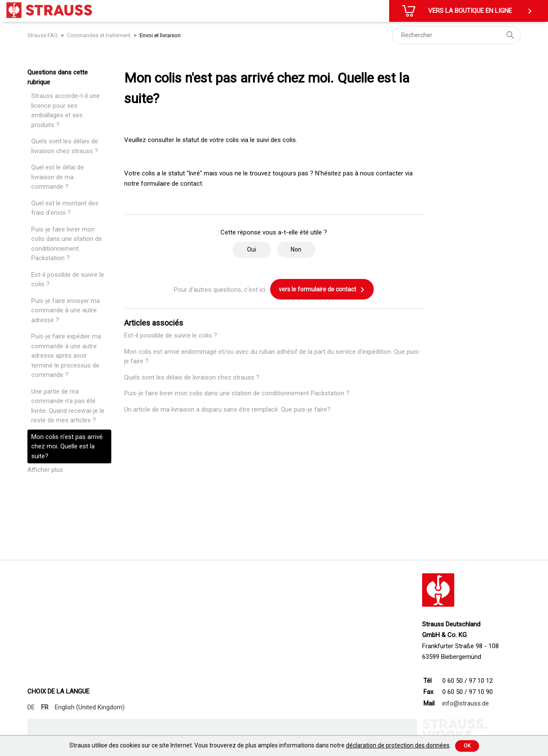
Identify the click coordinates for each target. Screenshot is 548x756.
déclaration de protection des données (398, 745)
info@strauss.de (466, 703)
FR (45, 707)
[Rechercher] (456, 35)
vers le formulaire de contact (322, 290)
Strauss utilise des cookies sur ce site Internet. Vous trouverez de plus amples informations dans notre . (260, 745)
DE (31, 707)
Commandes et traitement (99, 35)
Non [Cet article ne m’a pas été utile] (296, 249)
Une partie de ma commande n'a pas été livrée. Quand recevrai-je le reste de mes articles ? (68, 406)
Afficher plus (45, 470)
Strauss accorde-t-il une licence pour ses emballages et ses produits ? (66, 110)
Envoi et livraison (160, 35)
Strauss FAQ (43, 35)
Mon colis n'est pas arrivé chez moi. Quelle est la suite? (67, 446)
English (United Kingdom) (90, 707)
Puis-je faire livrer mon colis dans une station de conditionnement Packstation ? (67, 244)
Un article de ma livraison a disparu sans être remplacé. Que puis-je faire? (227, 409)
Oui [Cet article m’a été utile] (252, 249)
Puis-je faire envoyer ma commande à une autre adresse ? (66, 310)
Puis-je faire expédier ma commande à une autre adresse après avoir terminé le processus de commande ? (66, 356)
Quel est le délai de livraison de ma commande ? (58, 177)
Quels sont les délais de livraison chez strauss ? (65, 146)
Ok (467, 746)
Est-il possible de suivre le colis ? (68, 280)
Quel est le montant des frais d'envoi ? (65, 208)
